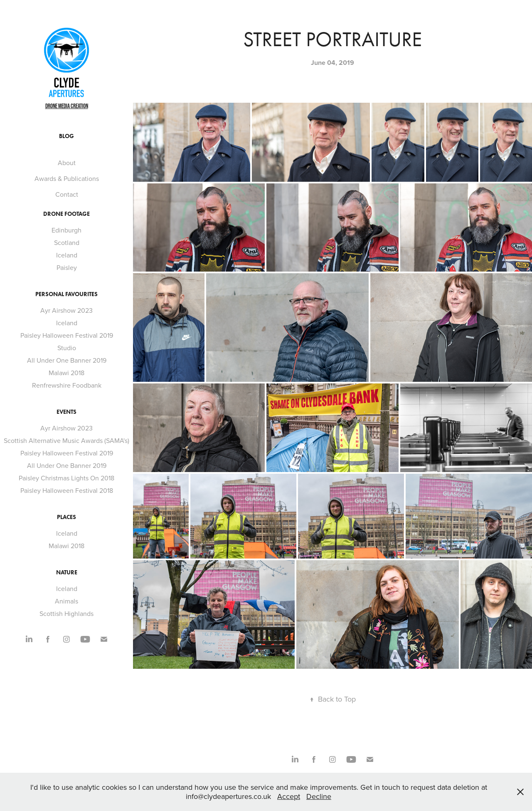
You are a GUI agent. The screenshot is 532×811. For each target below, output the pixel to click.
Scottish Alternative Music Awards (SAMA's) (66, 440)
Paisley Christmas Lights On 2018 (66, 478)
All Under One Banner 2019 (67, 360)
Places (66, 517)
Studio (67, 348)
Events (66, 412)
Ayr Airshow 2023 (66, 310)
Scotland (67, 242)
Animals (66, 601)
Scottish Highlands (66, 613)
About (67, 163)
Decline (319, 796)
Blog (66, 136)
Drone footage (66, 214)
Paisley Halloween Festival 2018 (67, 490)
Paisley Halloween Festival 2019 (67, 335)
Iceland (67, 255)
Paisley (67, 267)
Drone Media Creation (67, 106)
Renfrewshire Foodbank (67, 385)
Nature (67, 572)
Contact (67, 194)
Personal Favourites (66, 294)
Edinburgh (66, 230)
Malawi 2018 (66, 373)
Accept (289, 796)
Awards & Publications (67, 178)
